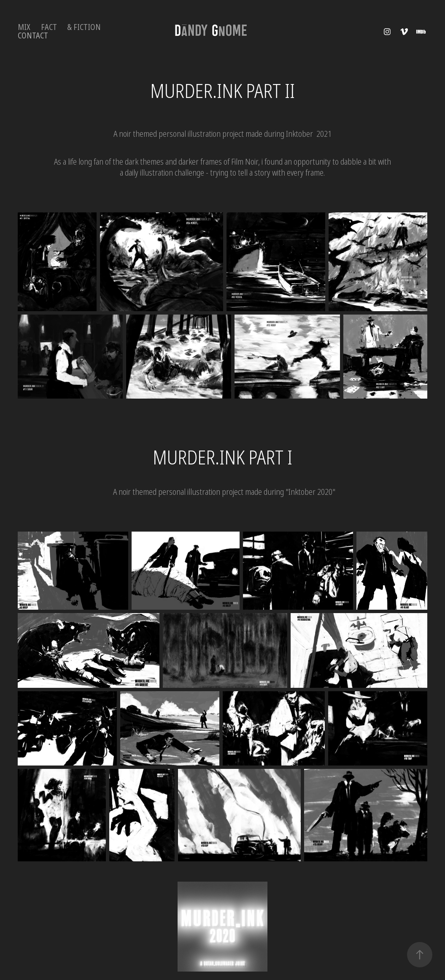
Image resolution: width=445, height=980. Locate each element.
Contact (33, 36)
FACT (49, 27)
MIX (24, 27)
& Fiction (84, 27)
